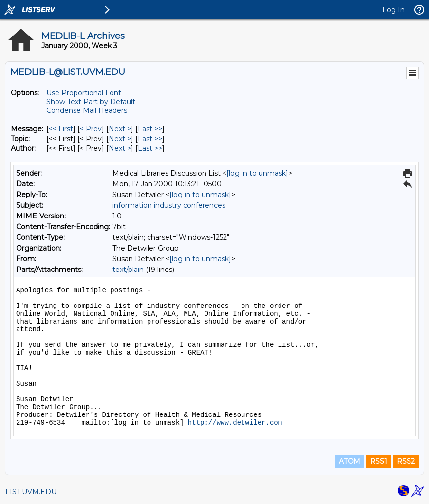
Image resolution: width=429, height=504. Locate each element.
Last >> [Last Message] (150, 129)
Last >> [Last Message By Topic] (150, 139)
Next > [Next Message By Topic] (120, 139)
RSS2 (406, 461)
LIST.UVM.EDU (31, 492)
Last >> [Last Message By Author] (150, 148)
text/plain (128, 270)
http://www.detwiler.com (235, 423)
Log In (393, 10)
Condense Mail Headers (87, 110)
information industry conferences (169, 205)
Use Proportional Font (84, 93)
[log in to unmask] (257, 173)
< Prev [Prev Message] (91, 129)
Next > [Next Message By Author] (120, 148)
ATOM (350, 461)
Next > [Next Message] (120, 129)
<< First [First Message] (61, 129)
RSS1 (379, 461)
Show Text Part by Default (91, 102)
